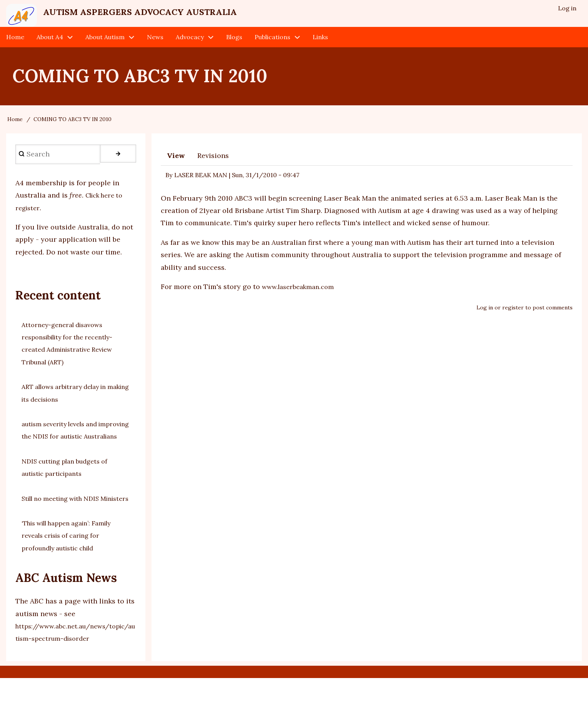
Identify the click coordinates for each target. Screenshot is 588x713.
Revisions (213, 165)
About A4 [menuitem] (50, 47)
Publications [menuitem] (272, 47)
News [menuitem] (155, 47)
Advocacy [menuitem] (190, 47)
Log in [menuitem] (566, 10)
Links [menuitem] (320, 47)
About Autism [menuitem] (105, 47)
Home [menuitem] (15, 47)
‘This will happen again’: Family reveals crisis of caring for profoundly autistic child (73, 570)
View (176, 165)
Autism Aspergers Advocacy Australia (198, 16)
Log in (485, 317)
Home (15, 129)
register (513, 317)
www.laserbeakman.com (301, 297)
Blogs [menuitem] (234, 47)
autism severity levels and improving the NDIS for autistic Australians (74, 446)
